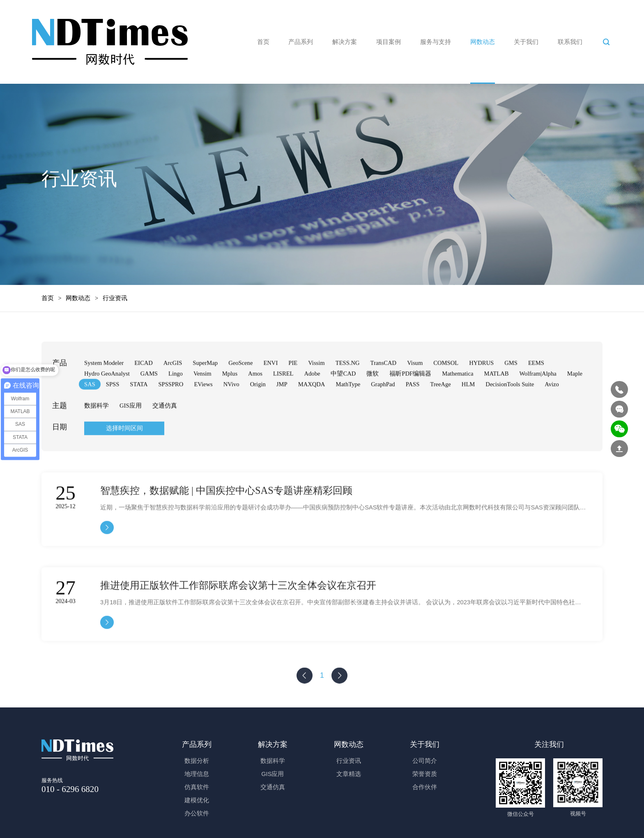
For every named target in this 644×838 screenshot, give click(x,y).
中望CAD (343, 395)
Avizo (552, 406)
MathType (348, 406)
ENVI (270, 385)
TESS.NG (348, 385)
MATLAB (496, 395)
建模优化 (197, 799)
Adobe (312, 395)
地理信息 (197, 773)
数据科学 (97, 427)
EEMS (536, 385)
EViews (203, 406)
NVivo (231, 406)
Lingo (176, 395)
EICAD (144, 385)
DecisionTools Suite (510, 406)
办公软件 (197, 813)
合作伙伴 (425, 786)
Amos (255, 395)
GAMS (149, 395)
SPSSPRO (171, 406)
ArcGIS (173, 385)
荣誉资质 (425, 773)
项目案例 (389, 41)
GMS (511, 385)
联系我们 (570, 41)
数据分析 (197, 760)
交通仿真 (165, 427)
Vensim (202, 395)
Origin (258, 406)
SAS (90, 406)
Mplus (230, 395)
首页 (263, 41)
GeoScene (240, 385)
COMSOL (446, 385)
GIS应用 (131, 427)
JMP (282, 406)
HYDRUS (481, 385)
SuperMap (205, 385)
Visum (415, 385)
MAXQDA (312, 406)
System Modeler (104, 385)
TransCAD (384, 385)
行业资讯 (349, 760)
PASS (413, 406)
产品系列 (301, 41)
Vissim (316, 385)
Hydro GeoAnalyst (107, 395)
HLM (468, 406)
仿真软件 (197, 786)
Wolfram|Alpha (538, 395)
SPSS (113, 406)
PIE (293, 385)
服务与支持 (436, 41)
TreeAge (440, 406)
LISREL (283, 395)
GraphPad (383, 406)
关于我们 (526, 41)
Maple (575, 395)
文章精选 (349, 773)
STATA (139, 406)
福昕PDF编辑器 (410, 395)
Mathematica (458, 395)
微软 (373, 395)
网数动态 (483, 41)
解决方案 (345, 41)
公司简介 (425, 760)
